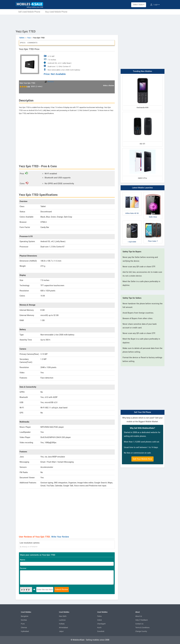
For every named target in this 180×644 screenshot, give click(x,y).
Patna (99, 616)
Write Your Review (60, 537)
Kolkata (62, 624)
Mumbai (24, 620)
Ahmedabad (63, 628)
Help (137, 620)
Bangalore (25, 616)
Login (155, 5)
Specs (23, 43)
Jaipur (61, 631)
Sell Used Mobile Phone (29, 12)
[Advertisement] (90, 22)
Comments (32, 43)
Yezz (29, 38)
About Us (139, 616)
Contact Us (139, 624)
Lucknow (62, 620)
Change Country (141, 631)
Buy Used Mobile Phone (56, 12)
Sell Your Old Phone (143, 412)
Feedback (144, 620)
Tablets (22, 38)
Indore (100, 620)
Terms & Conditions (142, 628)
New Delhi (63, 616)
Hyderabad (25, 631)
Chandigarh (101, 624)
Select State (139, 5)
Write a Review (109, 86)
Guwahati (101, 631)
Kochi (99, 628)
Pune (23, 624)
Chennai (24, 628)
